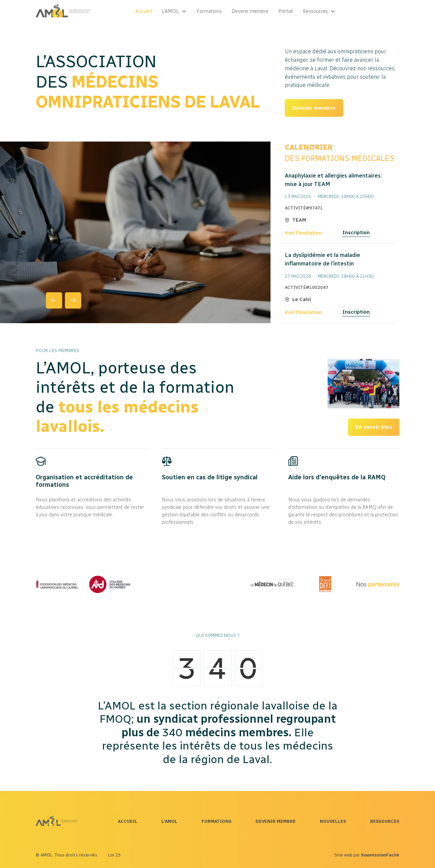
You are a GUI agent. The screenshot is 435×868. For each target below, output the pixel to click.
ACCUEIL (128, 821)
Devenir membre (250, 11)
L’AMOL (169, 821)
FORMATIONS (216, 821)
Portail (285, 11)
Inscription (356, 233)
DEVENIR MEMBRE (276, 821)
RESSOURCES (385, 821)
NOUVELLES (333, 821)
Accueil (144, 11)
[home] (63, 11)
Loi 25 (114, 855)
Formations (209, 11)
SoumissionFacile (380, 855)
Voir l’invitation (303, 233)
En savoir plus (374, 427)
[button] (174, 11)
